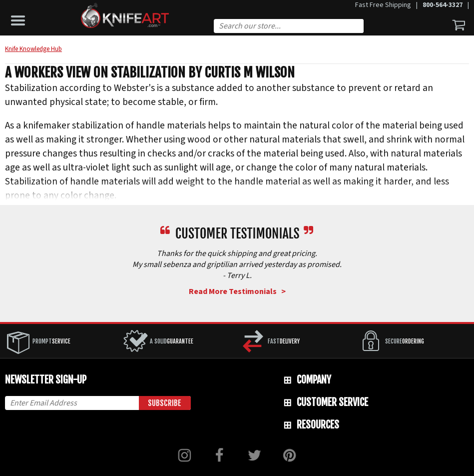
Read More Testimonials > (237, 291)
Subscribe (165, 403)
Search (360, 27)
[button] (20, 18)
